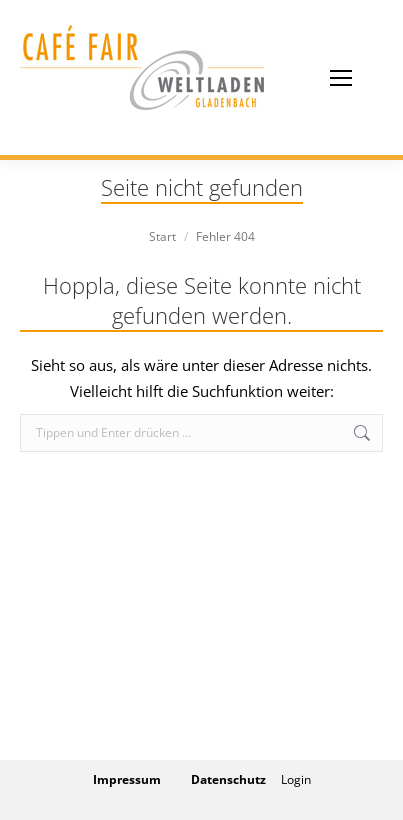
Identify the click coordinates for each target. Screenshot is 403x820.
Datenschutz (228, 779)
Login (296, 779)
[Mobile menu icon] (341, 78)
